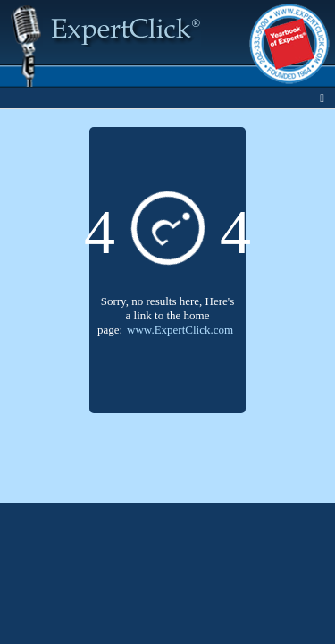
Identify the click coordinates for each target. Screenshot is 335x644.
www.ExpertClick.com (180, 330)
